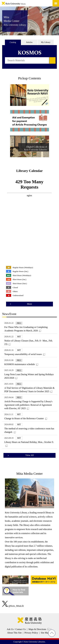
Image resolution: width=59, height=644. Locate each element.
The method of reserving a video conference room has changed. (29, 430)
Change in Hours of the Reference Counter (24, 418)
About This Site (14, 633)
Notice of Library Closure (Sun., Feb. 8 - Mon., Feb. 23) (29, 342)
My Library (46, 42)
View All (29, 455)
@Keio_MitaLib (13, 606)
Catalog (13, 42)
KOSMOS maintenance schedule (20, 364)
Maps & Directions (37, 629)
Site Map (45, 633)
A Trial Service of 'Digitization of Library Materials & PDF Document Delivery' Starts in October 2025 (29, 390)
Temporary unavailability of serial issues (23, 354)
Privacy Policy (31, 633)
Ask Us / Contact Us (16, 629)
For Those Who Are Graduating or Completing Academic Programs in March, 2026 (26, 329)
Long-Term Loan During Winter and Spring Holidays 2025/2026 (29, 376)
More (29, 304)
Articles (29, 42)
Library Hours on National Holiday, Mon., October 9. (29, 442)
